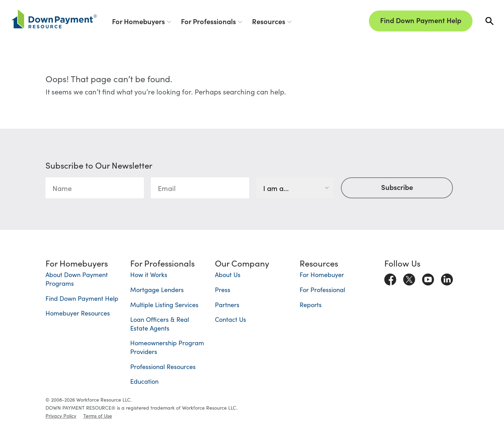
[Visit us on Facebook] (390, 278)
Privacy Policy (61, 416)
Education (144, 381)
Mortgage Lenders (157, 289)
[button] (489, 21)
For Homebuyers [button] (138, 21)
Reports (311, 305)
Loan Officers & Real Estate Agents (160, 324)
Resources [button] (269, 21)
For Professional (322, 289)
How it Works (149, 274)
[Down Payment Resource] (54, 19)
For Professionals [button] (208, 21)
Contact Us (230, 319)
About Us (228, 274)
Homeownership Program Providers (167, 347)
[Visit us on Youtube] (428, 278)
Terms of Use (98, 416)
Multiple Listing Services (164, 305)
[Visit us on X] (409, 278)
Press (223, 289)
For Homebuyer (322, 274)
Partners (227, 305)
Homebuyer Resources (78, 313)
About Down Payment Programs (77, 279)
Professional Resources (163, 366)
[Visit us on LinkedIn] (447, 278)
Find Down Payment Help (421, 20)
